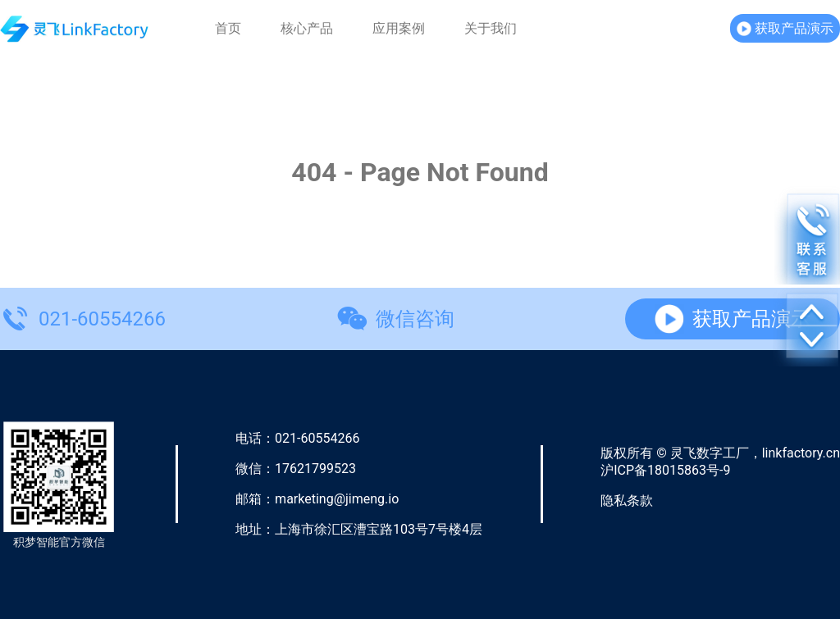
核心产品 (307, 29)
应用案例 (399, 29)
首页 (228, 29)
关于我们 (491, 29)
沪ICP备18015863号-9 (665, 470)
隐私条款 (627, 501)
